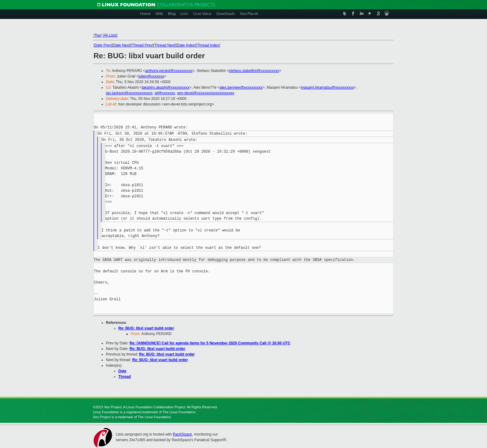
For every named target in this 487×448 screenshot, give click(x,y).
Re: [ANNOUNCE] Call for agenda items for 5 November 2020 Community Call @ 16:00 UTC (210, 343)
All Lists (110, 35)
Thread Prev (142, 45)
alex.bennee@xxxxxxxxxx (241, 87)
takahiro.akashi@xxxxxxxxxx (166, 87)
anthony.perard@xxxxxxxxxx (169, 71)
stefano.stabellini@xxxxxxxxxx (254, 71)
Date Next (121, 45)
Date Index (186, 45)
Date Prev (103, 45)
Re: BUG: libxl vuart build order (146, 328)
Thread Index (208, 45)
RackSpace (182, 434)
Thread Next (165, 45)
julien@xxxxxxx (151, 76)
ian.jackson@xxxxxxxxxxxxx (129, 93)
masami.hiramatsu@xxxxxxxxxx (327, 87)
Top (97, 35)
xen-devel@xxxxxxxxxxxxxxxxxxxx (206, 93)
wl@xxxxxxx (165, 93)
